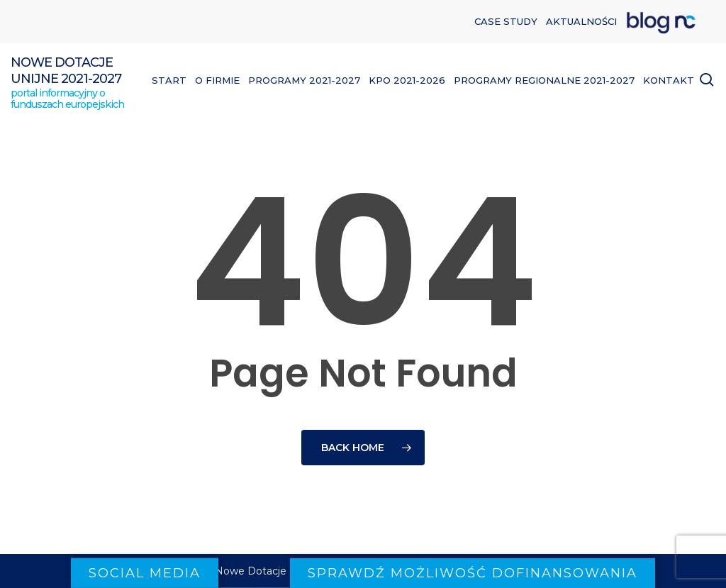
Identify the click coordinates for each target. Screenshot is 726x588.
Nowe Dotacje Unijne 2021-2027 (66, 71)
